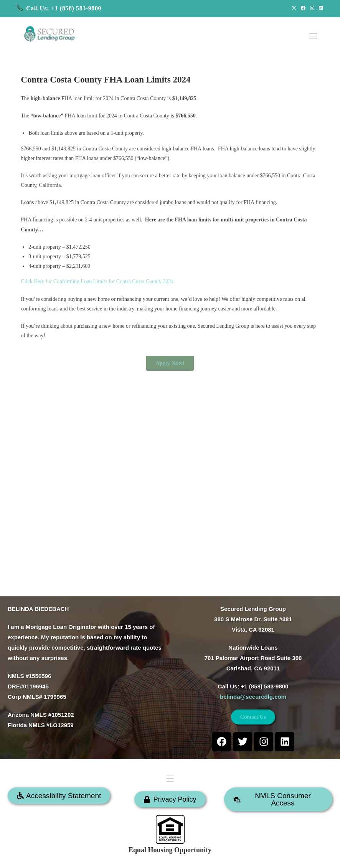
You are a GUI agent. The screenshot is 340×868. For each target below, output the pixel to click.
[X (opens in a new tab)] (294, 8)
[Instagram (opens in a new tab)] (312, 8)
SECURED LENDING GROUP (195, 858)
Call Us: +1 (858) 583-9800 (64, 8)
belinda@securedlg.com (253, 697)
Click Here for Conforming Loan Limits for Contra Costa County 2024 (97, 281)
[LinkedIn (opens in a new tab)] (320, 8)
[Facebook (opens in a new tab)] (303, 8)
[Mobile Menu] (313, 32)
